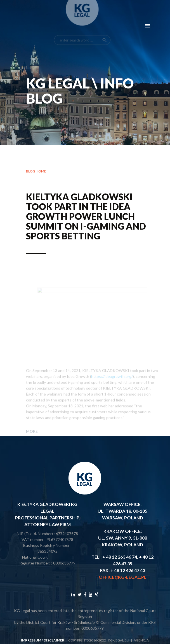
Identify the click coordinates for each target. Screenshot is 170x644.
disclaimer (54, 640)
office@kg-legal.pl (123, 577)
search (105, 30)
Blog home (36, 172)
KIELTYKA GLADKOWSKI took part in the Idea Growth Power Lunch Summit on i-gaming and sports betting (86, 218)
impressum (31, 640)
